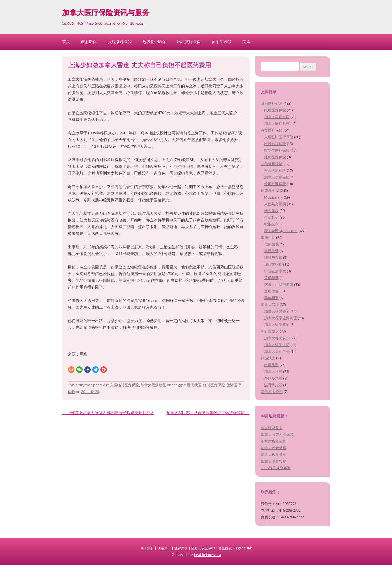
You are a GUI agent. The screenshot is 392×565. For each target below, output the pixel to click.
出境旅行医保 (189, 41)
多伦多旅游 (273, 378)
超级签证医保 (154, 41)
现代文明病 (273, 264)
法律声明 (181, 548)
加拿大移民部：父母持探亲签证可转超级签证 (208, 413)
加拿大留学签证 (277, 325)
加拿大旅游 (273, 371)
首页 (66, 41)
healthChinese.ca (208, 555)
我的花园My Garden (281, 231)
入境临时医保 (120, 41)
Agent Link (244, 548)
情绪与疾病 (273, 258)
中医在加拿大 (275, 271)
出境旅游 (271, 365)
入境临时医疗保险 (124, 385)
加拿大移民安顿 (277, 338)
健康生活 (268, 237)
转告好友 (225, 548)
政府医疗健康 (272, 103)
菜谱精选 (271, 278)
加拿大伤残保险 (277, 177)
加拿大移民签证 (277, 311)
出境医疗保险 (275, 144)
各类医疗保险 (272, 130)
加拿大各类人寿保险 (277, 434)
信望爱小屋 (270, 190)
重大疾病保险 (275, 170)
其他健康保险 (272, 164)
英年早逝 (271, 298)
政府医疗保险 (275, 110)
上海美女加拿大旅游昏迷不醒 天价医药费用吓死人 (108, 413)
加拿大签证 (270, 304)
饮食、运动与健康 (279, 284)
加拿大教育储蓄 (274, 454)
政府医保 (89, 41)
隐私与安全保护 (203, 548)
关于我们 (147, 548)
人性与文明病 (275, 204)
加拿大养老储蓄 (274, 448)
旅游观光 (268, 358)
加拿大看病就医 (153, 385)
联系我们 (164, 548)
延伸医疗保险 (275, 157)
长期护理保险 (275, 184)
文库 (246, 41)
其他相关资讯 (272, 392)
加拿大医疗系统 (277, 123)
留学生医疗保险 (277, 150)
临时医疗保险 (214, 385)
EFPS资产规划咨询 (276, 468)
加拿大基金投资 (274, 461)
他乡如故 (271, 211)
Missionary (274, 197)
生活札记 (271, 217)
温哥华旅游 (273, 385)
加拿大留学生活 (277, 345)
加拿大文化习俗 (277, 351)
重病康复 (271, 291)
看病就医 (194, 385)
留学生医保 (222, 41)
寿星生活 (271, 251)
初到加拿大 (270, 331)
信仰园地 (271, 244)
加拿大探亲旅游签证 (281, 318)
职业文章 (271, 224)
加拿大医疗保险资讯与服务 (106, 13)
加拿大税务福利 (274, 441)
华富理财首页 (272, 428)
